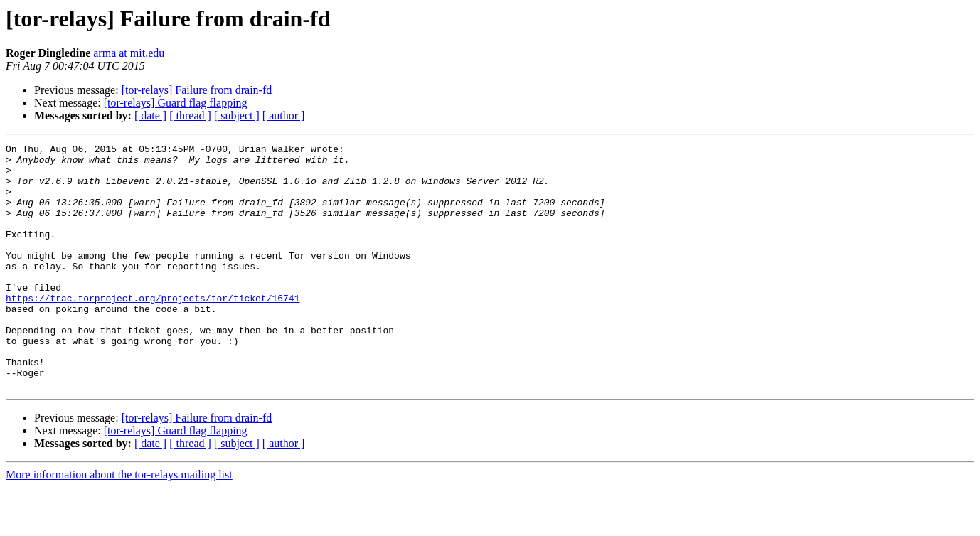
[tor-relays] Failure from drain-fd (197, 90)
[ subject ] (237, 116)
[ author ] (284, 116)
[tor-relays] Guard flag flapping (176, 103)
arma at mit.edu (129, 53)
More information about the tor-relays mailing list (119, 524)
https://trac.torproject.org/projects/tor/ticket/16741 (153, 330)
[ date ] (150, 116)
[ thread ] (190, 116)
